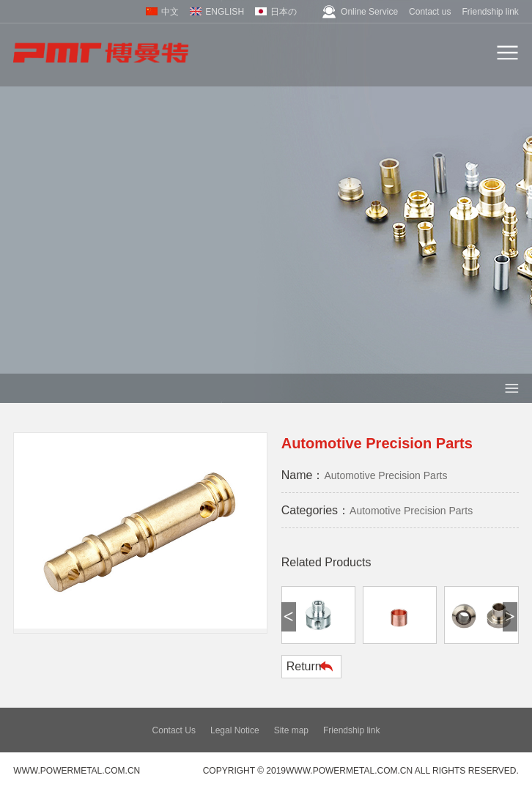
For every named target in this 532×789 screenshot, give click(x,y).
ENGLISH (225, 12)
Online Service (369, 12)
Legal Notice (235, 730)
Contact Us (174, 730)
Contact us (430, 12)
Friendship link (490, 12)
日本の (284, 12)
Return (304, 666)
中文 (170, 12)
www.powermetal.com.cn (77, 771)
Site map (291, 730)
